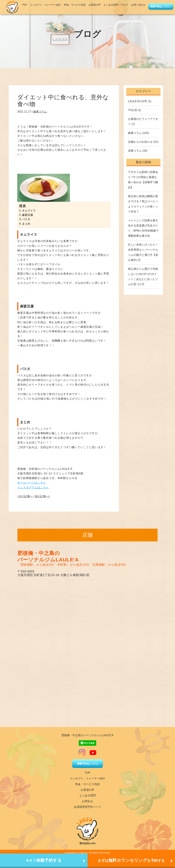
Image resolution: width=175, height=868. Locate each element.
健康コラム (40, 112)
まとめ (26, 224)
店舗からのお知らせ (140, 142)
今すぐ (44, 860)
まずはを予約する (131, 860)
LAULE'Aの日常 (138, 101)
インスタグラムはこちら (33, 487)
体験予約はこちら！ (161, 6)
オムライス (29, 211)
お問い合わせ (138, 5)
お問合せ (87, 801)
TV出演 (132, 110)
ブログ (124, 5)
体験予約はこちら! (88, 764)
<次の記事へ (25, 496)
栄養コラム (135, 151)
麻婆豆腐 (28, 215)
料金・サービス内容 (75, 5)
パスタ (26, 219)
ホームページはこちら (32, 483)
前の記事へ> (42, 496)
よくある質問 (111, 5)
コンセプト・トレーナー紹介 (45, 5)
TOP (25, 5)
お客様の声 (95, 5)
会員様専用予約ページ (87, 807)
